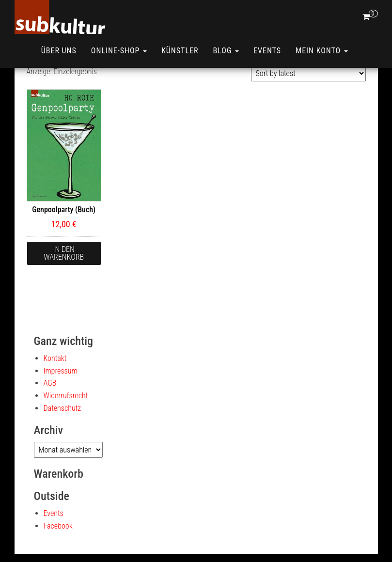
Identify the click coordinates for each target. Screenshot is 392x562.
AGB (50, 383)
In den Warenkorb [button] (64, 253)
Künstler (180, 51)
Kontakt (55, 358)
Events (267, 51)
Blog (226, 51)
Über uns (59, 51)
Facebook (58, 526)
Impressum (61, 371)
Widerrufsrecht (66, 396)
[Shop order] (308, 73)
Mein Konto (322, 51)
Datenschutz (63, 408)
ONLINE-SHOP (119, 51)
